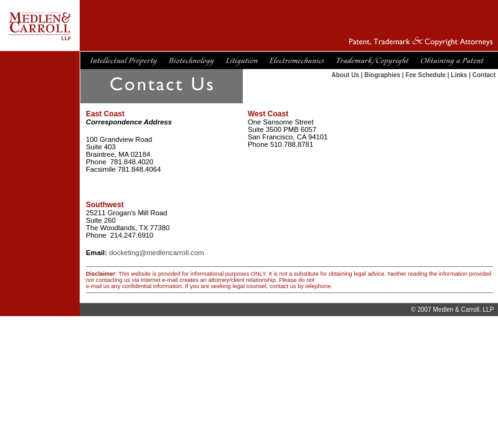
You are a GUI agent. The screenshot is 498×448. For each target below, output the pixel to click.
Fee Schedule (425, 75)
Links (459, 75)
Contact (484, 75)
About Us (345, 75)
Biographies (382, 75)
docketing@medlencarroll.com (157, 253)
